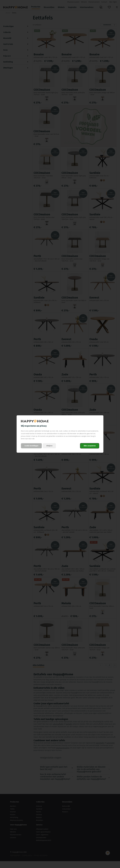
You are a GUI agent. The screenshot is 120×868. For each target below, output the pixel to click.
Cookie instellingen (31, 446)
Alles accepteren (90, 446)
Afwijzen (49, 446)
